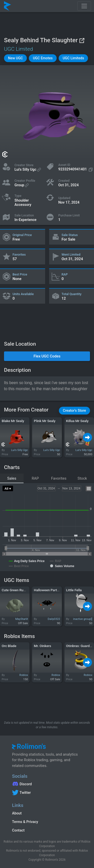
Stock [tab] (82, 478)
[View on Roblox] (82, 40)
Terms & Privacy (25, 822)
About (17, 813)
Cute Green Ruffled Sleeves (22, 590)
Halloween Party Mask (51, 590)
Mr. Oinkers (42, 646)
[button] (15, 58)
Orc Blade (9, 646)
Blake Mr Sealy (13, 421)
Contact (18, 830)
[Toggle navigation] (84, 6)
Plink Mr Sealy (45, 421)
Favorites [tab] (59, 478)
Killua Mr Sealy (77, 421)
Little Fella (74, 590)
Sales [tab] (12, 478)
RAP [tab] (35, 478)
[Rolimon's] (8, 6)
